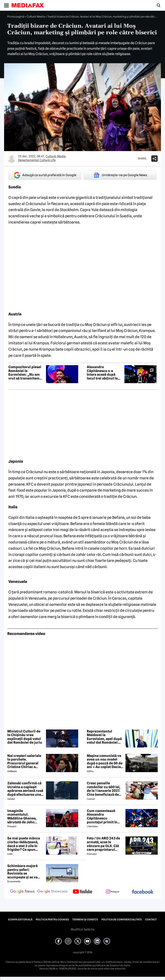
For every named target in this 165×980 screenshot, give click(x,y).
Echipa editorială (20, 920)
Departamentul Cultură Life (37, 160)
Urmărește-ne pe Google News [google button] (120, 175)
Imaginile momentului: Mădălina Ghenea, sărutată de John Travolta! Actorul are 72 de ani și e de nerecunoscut (24, 816)
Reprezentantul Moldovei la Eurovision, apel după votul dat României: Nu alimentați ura (104, 737)
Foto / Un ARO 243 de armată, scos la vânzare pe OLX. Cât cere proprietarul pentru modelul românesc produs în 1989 (103, 844)
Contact (151, 920)
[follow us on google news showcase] (52, 892)
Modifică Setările (82, 929)
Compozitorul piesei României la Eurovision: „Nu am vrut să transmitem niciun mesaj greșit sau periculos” (25, 373)
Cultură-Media (36, 17)
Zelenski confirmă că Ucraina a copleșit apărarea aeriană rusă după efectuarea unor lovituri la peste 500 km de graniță (25, 789)
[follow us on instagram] (113, 892)
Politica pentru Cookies (52, 920)
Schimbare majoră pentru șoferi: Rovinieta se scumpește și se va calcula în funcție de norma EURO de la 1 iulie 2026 (24, 872)
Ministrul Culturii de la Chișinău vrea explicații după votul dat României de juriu (25, 737)
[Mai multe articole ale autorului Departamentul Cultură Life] (12, 159)
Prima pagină (16, 17)
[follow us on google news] (22, 892)
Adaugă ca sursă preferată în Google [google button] (45, 175)
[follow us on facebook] (143, 892)
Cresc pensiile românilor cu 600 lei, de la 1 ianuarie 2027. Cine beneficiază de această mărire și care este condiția (105, 789)
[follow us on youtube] (82, 892)
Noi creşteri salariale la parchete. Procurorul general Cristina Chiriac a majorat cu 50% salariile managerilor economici (24, 761)
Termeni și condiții (85, 920)
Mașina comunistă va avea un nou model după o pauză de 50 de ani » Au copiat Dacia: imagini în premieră (105, 761)
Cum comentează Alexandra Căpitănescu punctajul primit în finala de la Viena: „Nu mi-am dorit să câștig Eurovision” (105, 816)
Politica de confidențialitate (122, 920)
